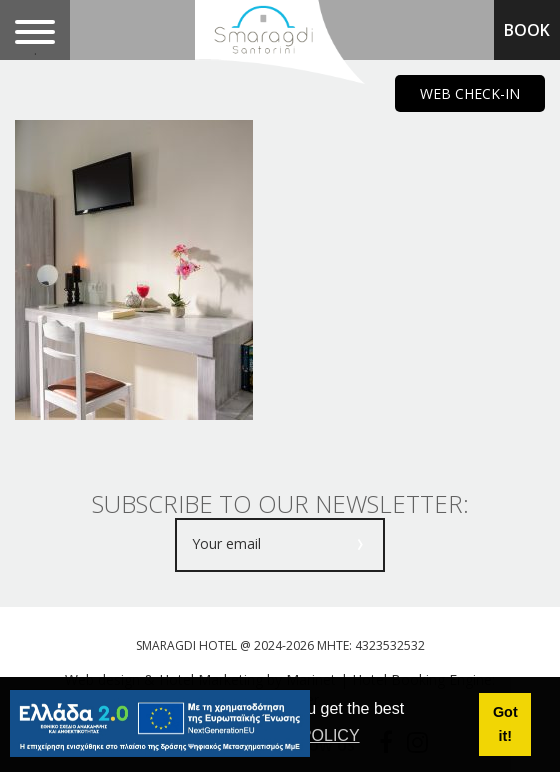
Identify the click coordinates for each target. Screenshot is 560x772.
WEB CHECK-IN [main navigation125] (470, 93)
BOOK (527, 30)
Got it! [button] (505, 724)
